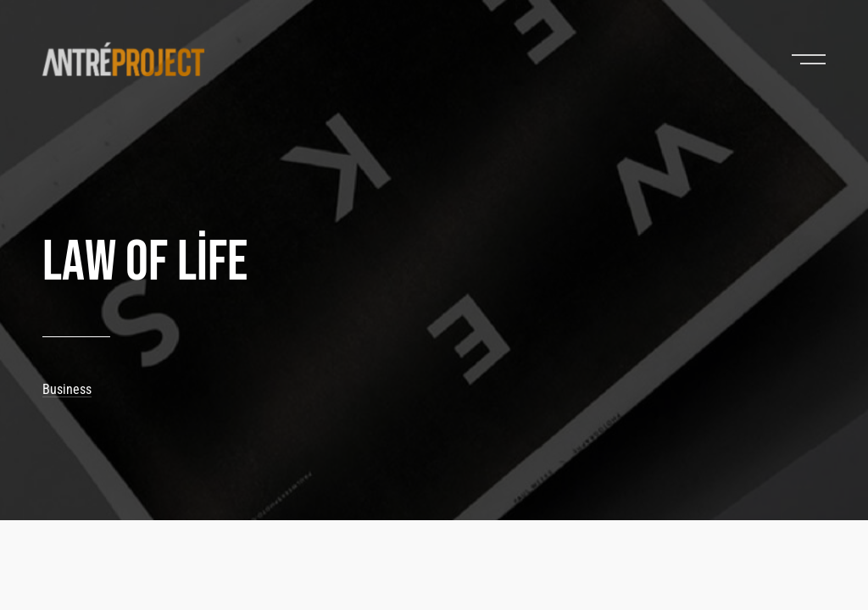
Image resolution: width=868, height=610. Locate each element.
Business (67, 389)
